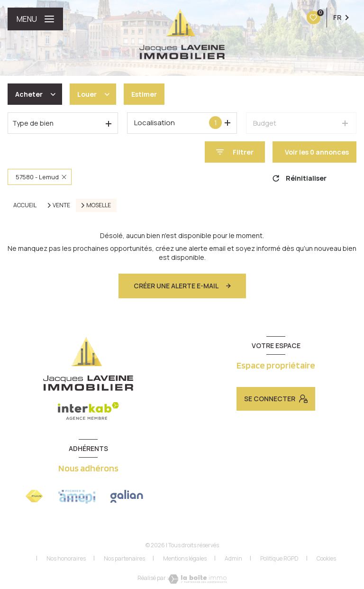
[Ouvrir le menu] (35, 19)
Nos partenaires (124, 558)
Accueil (25, 205)
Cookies (326, 559)
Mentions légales (185, 558)
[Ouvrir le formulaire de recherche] (235, 152)
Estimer (144, 94)
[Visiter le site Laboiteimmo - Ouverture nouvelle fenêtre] (197, 579)
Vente (61, 205)
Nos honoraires (66, 558)
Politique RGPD (279, 558)
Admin (233, 558)
